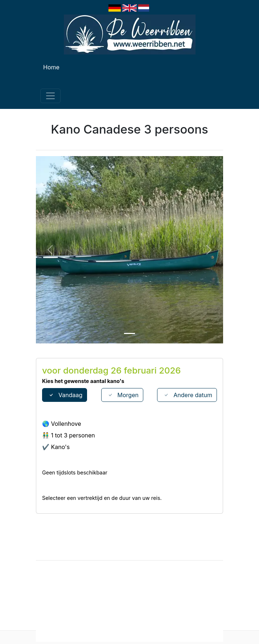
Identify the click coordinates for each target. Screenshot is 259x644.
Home (51, 67)
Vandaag (65, 395)
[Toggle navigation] (50, 96)
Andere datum (187, 395)
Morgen (122, 395)
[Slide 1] (129, 333)
